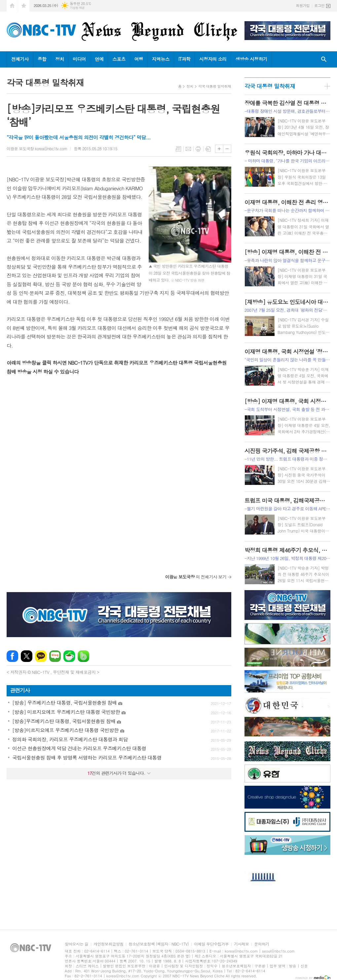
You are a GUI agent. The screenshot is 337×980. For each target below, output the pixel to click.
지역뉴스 (161, 59)
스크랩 (208, 149)
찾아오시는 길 (76, 944)
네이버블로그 (55, 656)
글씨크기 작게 (227, 149)
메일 (188, 149)
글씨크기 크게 (219, 149)
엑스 (27, 656)
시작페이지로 (12, 6)
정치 (59, 59)
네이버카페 (69, 656)
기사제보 (241, 944)
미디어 (79, 59)
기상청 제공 (77, 8)
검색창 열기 (324, 59)
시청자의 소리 (213, 59)
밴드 (83, 656)
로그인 (319, 5)
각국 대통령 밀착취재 (215, 86)
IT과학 (184, 59)
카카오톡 (41, 656)
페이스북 (12, 656)
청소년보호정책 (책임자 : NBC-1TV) (159, 944)
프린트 (198, 149)
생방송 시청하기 (251, 59)
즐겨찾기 (24, 6)
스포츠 (119, 59)
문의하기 (262, 944)
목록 (178, 149)
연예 (99, 59)
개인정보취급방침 (108, 944)
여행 (139, 59)
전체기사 (20, 59)
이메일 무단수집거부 (211, 944)
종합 (42, 59)
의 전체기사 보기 (196, 577)
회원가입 (303, 5)
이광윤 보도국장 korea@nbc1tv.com (37, 148)
